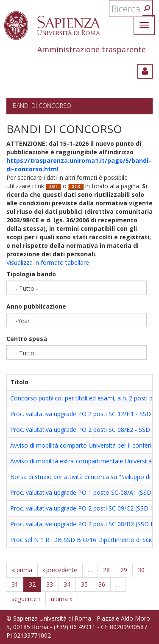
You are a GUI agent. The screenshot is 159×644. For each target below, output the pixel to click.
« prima (22, 570)
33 (50, 584)
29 (124, 570)
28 (106, 570)
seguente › (26, 599)
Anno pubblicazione (36, 306)
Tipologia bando (31, 274)
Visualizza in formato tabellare (48, 262)
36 (102, 584)
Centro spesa (27, 339)
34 (67, 584)
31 (15, 584)
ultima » (62, 599)
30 (141, 570)
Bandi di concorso (42, 106)
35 (84, 584)
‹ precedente (60, 570)
